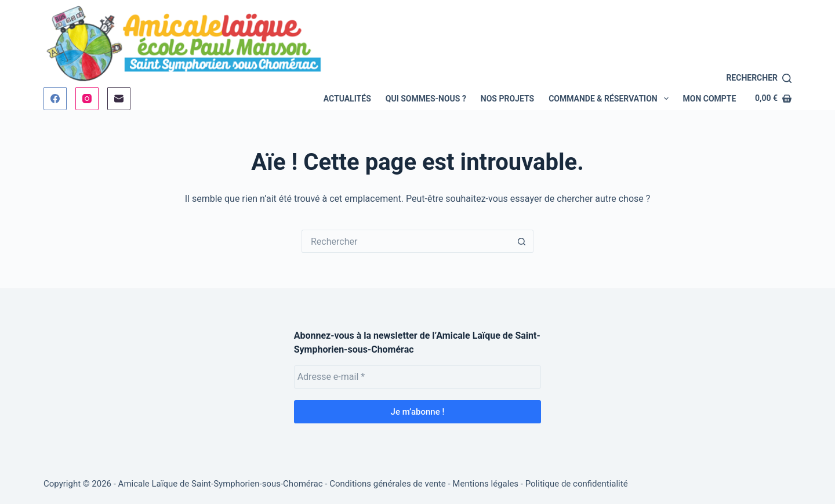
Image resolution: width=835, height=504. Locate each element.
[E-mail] (119, 99)
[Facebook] (55, 99)
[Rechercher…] (406, 241)
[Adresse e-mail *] (418, 377)
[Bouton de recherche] (522, 241)
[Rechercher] (759, 78)
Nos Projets (507, 99)
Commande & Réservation (611, 99)
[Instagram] (87, 99)
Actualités (347, 99)
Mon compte (710, 99)
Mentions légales (485, 484)
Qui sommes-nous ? (426, 99)
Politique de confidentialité (577, 484)
